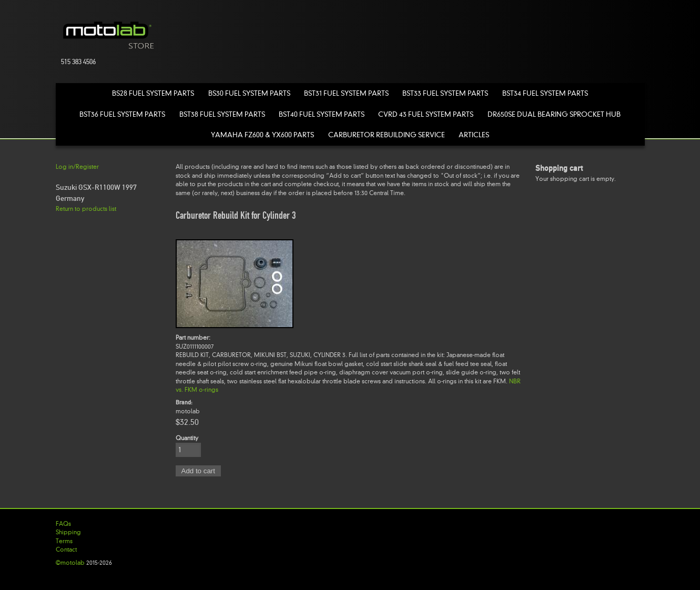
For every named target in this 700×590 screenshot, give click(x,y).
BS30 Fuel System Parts (249, 93)
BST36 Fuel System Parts (122, 114)
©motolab (70, 563)
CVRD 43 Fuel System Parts (426, 114)
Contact (66, 550)
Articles (474, 135)
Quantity (187, 438)
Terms (64, 541)
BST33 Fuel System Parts (445, 93)
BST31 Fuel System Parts (346, 93)
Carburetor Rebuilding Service (387, 135)
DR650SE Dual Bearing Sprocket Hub (554, 114)
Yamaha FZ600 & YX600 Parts (262, 135)
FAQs (63, 524)
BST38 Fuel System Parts (222, 114)
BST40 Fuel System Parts (322, 114)
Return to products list (86, 209)
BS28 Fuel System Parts (153, 93)
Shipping (68, 532)
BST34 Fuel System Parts (545, 93)
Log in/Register (77, 167)
